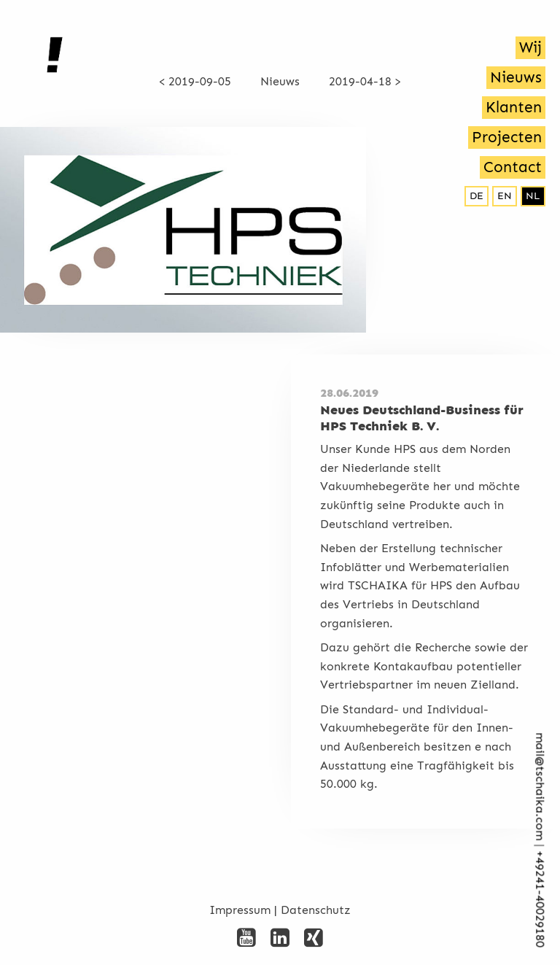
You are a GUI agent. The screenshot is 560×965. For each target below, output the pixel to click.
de (477, 196)
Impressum (240, 910)
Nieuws (516, 77)
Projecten (507, 137)
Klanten (514, 107)
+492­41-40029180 (540, 900)
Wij (530, 47)
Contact (513, 167)
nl (533, 196)
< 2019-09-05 (195, 81)
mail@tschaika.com (540, 787)
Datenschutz (316, 910)
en (505, 196)
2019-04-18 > (365, 81)
